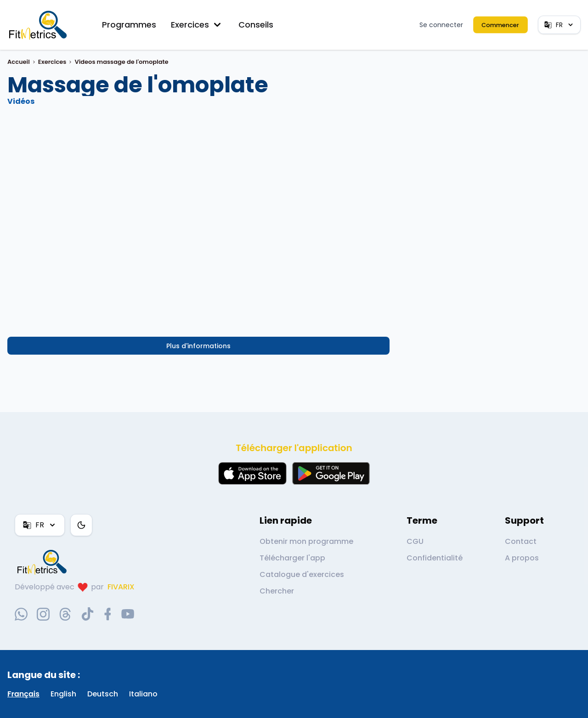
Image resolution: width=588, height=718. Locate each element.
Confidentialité (435, 558)
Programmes (129, 25)
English (63, 694)
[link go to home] (44, 562)
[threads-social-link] (65, 614)
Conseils (256, 25)
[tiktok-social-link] (88, 614)
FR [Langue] (559, 25)
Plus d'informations (198, 346)
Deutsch (103, 694)
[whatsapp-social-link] (21, 614)
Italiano (143, 694)
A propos (522, 558)
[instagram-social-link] (43, 614)
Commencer (500, 25)
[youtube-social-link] (128, 614)
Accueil (19, 62)
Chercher (277, 591)
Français (23, 694)
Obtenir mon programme (306, 541)
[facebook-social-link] (108, 614)
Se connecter (441, 25)
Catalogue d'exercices (302, 574)
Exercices (197, 25)
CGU (415, 541)
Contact (521, 541)
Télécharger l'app (292, 558)
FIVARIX (121, 587)
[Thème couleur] (81, 525)
